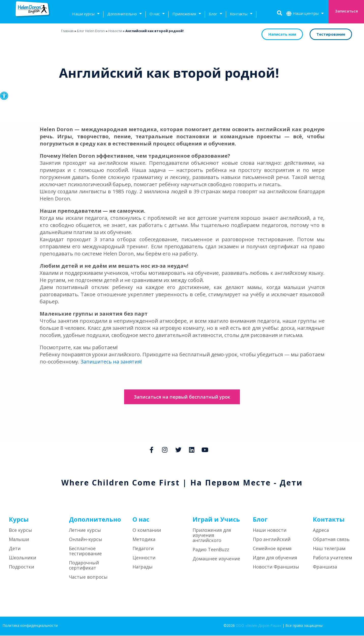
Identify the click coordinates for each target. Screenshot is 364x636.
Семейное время (272, 549)
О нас (157, 14)
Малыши (19, 540)
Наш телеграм (329, 549)
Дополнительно (125, 14)
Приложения (187, 14)
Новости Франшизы (276, 567)
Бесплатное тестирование (85, 551)
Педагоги (143, 549)
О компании (147, 531)
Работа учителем (332, 558)
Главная (67, 31)
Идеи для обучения (275, 558)
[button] (4, 96)
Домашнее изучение (216, 559)
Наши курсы (86, 14)
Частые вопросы (88, 577)
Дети (15, 549)
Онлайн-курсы (86, 540)
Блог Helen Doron (91, 31)
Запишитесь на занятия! (111, 362)
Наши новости (270, 531)
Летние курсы (85, 531)
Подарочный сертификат (84, 566)
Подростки (21, 567)
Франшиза (325, 567)
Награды (143, 567)
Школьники (23, 558)
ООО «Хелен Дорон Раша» (259, 626)
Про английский (272, 540)
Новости (115, 31)
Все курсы (20, 531)
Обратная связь (331, 540)
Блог (215, 14)
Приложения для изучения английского (212, 536)
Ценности (144, 558)
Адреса (321, 531)
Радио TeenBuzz (211, 550)
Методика (144, 540)
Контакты (241, 14)
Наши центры (308, 14)
